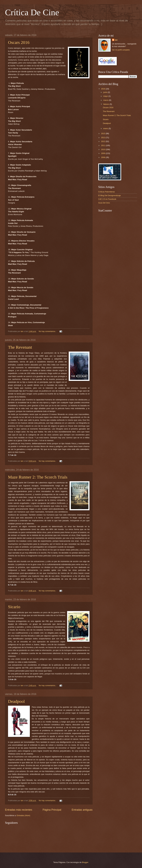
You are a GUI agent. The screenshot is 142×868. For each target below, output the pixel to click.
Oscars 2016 (19, 42)
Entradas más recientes (19, 810)
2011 (103, 145)
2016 (103, 89)
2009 (103, 153)
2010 (103, 149)
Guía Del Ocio (104, 203)
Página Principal (52, 810)
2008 (103, 157)
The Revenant (20, 347)
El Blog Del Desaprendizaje (110, 195)
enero (106, 128)
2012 (103, 141)
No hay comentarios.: (48, 331)
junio (105, 92)
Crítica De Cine (32, 12)
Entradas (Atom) (24, 815)
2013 (103, 138)
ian (116, 40)
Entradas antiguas (82, 810)
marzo (106, 100)
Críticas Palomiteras (106, 192)
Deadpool (16, 701)
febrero (106, 104)
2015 (103, 133)
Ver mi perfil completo (121, 50)
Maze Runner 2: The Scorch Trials (38, 477)
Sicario (14, 607)
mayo (106, 96)
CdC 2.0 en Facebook (107, 199)
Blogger (85, 862)
